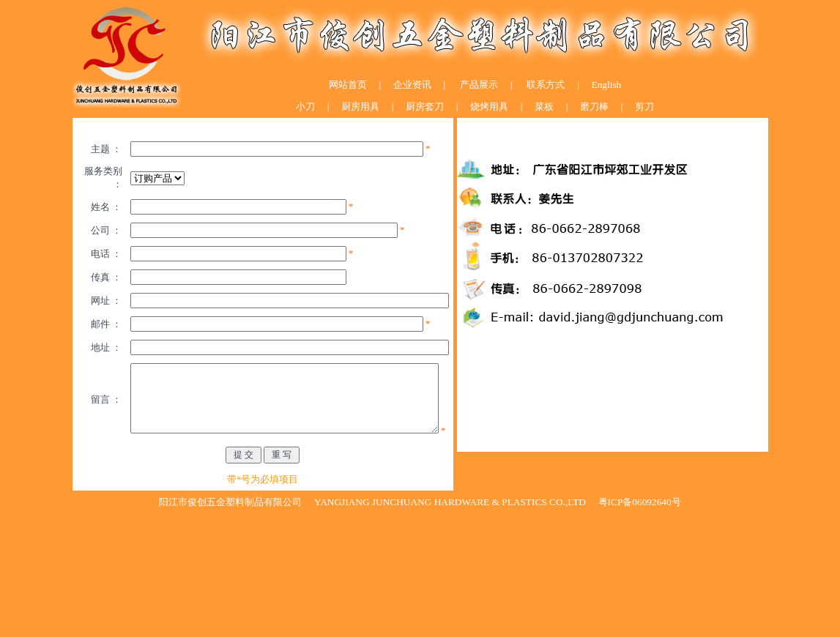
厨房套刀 (425, 107)
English (607, 85)
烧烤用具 (489, 107)
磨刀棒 (593, 107)
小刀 (305, 107)
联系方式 (544, 85)
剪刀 (643, 107)
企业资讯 (412, 85)
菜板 (543, 107)
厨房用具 (359, 107)
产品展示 (479, 85)
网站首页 (348, 85)
